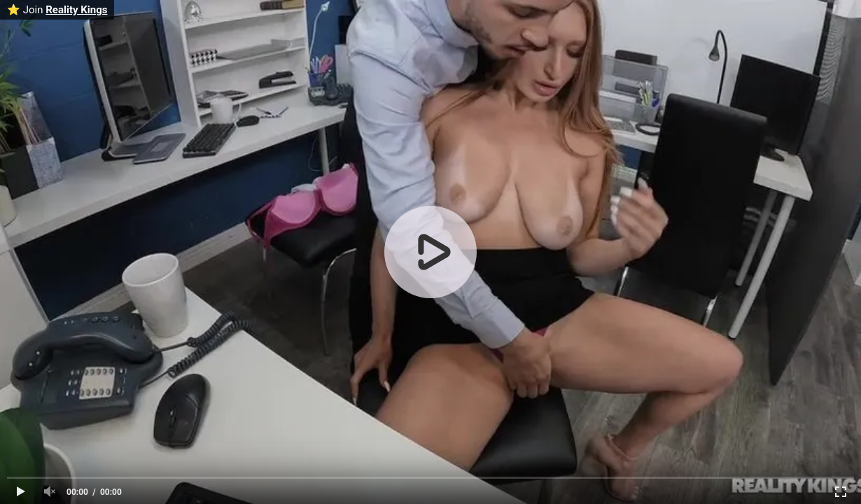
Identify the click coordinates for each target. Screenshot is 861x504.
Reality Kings (76, 10)
